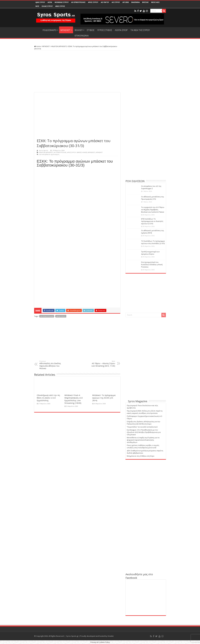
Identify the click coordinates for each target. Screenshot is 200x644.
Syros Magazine (138, 401)
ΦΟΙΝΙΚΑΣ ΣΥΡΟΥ (62, 2)
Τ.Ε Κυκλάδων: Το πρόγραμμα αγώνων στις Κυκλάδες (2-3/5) (153, 242)
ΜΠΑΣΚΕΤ (65, 30)
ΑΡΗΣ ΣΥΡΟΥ (93, 2)
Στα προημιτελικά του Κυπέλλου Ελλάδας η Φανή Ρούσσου (152, 265)
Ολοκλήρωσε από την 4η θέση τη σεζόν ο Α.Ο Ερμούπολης (48, 398)
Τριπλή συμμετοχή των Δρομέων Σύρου (150, 253)
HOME (38, 30)
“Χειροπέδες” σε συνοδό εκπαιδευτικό (142, 427)
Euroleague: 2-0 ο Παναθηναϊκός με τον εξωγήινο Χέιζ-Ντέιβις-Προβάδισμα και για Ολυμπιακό (144, 432)
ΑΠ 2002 (126, 2)
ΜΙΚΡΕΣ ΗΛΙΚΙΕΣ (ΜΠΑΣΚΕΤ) (86, 152)
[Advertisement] (77, 72)
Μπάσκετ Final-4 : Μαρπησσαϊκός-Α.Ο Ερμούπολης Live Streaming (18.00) (74, 399)
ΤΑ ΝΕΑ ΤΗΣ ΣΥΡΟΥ (140, 30)
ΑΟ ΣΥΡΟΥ (116, 2)
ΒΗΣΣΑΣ (145, 2)
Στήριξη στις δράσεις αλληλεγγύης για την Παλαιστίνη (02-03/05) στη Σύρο (143, 423)
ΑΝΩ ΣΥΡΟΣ (60, 6)
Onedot (111, 636)
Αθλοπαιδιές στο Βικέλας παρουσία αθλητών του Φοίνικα (53, 365)
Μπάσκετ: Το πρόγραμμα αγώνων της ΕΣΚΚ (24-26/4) (104, 398)
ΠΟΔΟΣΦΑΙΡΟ (50, 30)
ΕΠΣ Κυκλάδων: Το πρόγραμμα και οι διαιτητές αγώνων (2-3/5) (152, 221)
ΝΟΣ (37, 6)
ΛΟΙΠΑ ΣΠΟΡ (121, 30)
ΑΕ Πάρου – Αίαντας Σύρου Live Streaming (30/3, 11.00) (102, 364)
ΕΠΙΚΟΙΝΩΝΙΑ (82, 36)
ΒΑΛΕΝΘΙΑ (135, 2)
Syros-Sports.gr (72, 636)
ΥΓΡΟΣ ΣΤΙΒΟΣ (105, 30)
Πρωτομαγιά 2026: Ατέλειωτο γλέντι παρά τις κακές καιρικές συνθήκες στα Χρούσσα (145, 412)
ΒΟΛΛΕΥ (79, 30)
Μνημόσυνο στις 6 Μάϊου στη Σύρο (141, 456)
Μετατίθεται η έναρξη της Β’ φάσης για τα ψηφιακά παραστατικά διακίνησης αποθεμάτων (143, 440)
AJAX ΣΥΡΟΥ (40, 2)
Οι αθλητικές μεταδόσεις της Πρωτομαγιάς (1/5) (153, 198)
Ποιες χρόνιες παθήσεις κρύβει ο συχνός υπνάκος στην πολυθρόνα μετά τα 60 (143, 446)
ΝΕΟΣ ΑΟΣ (155, 2)
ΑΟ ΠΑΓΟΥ (105, 2)
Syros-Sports (44, 150)
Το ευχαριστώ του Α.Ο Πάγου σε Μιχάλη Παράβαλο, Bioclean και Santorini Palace (153, 210)
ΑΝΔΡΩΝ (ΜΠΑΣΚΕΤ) (59, 46)
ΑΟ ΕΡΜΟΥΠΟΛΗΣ (78, 2)
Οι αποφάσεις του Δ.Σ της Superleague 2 (151, 187)
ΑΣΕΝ (50, 2)
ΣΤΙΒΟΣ (91, 30)
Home (38, 46)
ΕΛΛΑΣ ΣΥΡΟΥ (47, 6)
